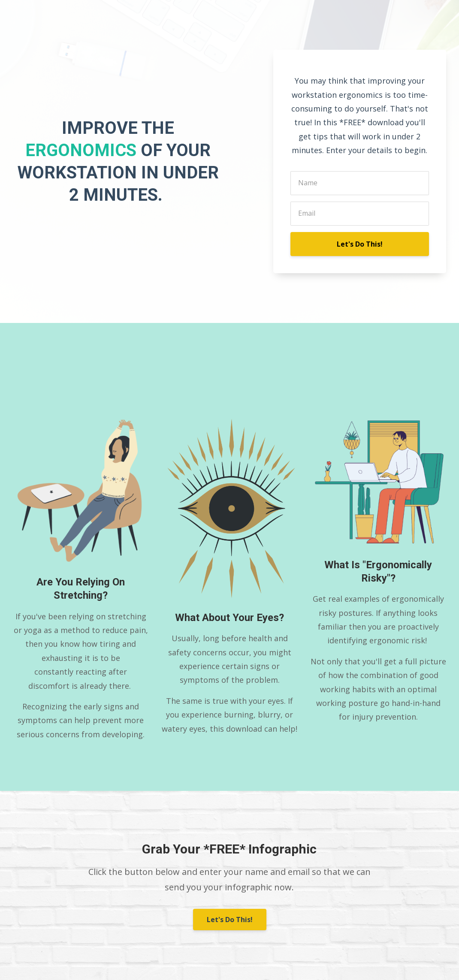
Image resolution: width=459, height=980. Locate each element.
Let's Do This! (360, 244)
